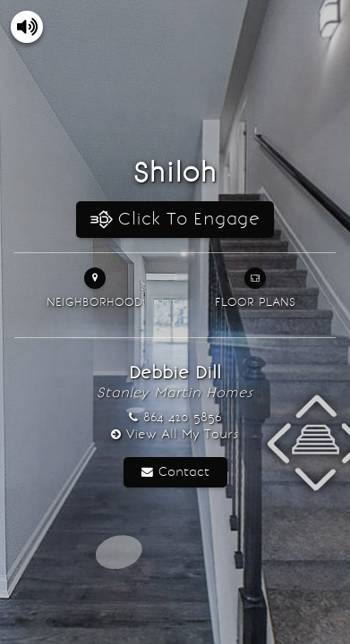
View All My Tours (183, 434)
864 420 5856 (182, 417)
